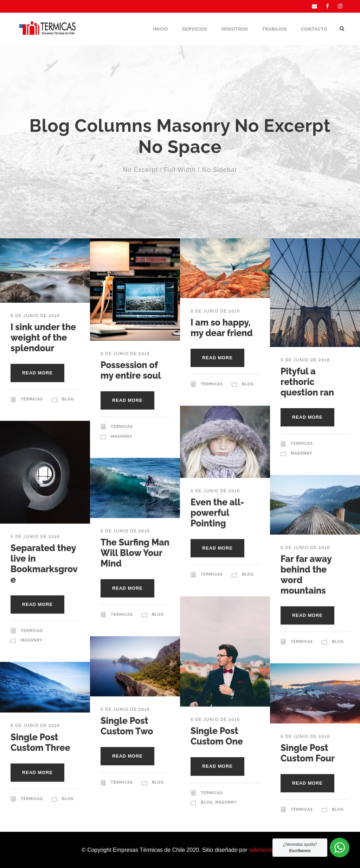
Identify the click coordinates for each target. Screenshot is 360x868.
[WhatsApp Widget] (340, 848)
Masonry (121, 436)
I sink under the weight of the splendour (43, 337)
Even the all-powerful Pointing (217, 513)
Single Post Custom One (217, 736)
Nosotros (235, 29)
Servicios (195, 29)
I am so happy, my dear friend (222, 328)
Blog (68, 399)
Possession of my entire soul (131, 370)
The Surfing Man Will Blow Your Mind (135, 553)
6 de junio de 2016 (35, 316)
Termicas (32, 399)
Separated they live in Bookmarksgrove (44, 564)
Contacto (314, 29)
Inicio (160, 29)
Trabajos (274, 29)
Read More (37, 373)
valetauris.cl (264, 850)
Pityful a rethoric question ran (307, 382)
